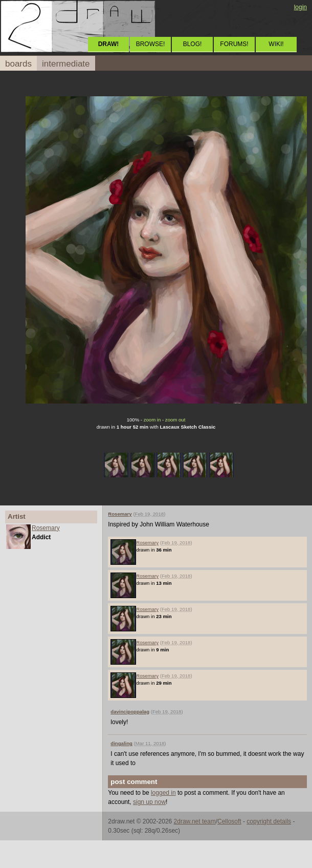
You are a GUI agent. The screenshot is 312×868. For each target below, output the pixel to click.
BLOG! (193, 44)
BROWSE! (151, 44)
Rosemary (46, 528)
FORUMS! (234, 44)
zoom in (152, 420)
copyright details (269, 821)
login (300, 7)
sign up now (149, 802)
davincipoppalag (130, 712)
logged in (163, 793)
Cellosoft (229, 821)
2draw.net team (195, 821)
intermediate (66, 64)
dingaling (121, 743)
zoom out (175, 420)
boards (18, 64)
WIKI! (276, 44)
